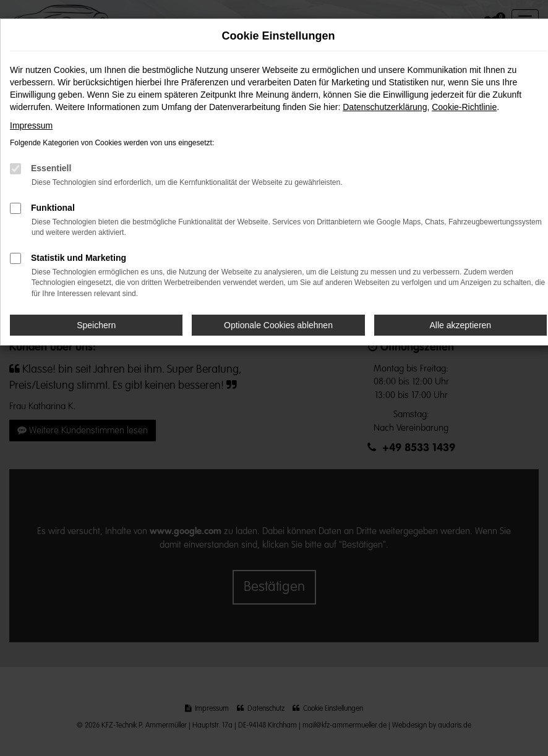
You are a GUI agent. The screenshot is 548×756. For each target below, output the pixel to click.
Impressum (31, 125)
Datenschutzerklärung (385, 107)
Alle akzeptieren (461, 325)
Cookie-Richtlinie (464, 107)
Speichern (96, 325)
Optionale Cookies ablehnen (278, 325)
